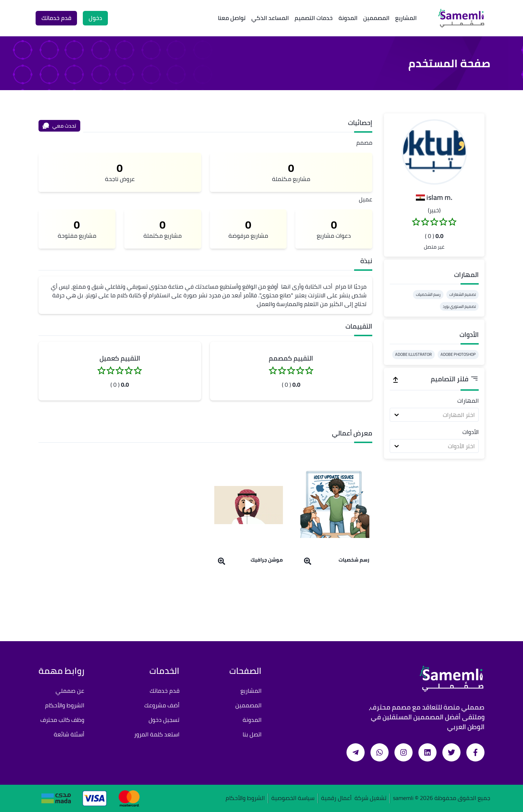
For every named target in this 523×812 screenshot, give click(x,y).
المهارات (468, 401)
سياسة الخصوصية (293, 798)
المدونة (348, 18)
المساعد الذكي (270, 18)
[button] (434, 152)
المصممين (376, 18)
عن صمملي (70, 691)
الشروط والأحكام (65, 705)
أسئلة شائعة (69, 734)
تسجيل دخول (164, 720)
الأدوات (471, 432)
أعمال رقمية (336, 798)
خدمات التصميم (314, 18)
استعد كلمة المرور (157, 734)
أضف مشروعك (162, 705)
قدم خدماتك (165, 691)
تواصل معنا (232, 18)
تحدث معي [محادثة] (59, 126)
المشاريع (406, 18)
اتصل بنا (252, 734)
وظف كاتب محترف (62, 720)
